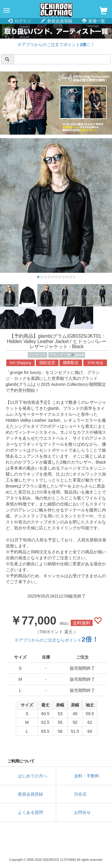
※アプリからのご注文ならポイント (56, 640)
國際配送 (71, 363)
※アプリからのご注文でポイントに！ (56, 45)
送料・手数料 (87, 776)
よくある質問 (30, 812)
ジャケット (37, 355)
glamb (79, 355)
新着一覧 (94, 21)
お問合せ (82, 812)
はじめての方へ (33, 776)
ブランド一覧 (60, 355)
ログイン (20, 21)
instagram (56, 844)
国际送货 (47, 363)
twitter (29, 844)
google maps (83, 844)
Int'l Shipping (21, 363)
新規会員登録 (57, 21)
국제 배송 (95, 363)
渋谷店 (80, 794)
